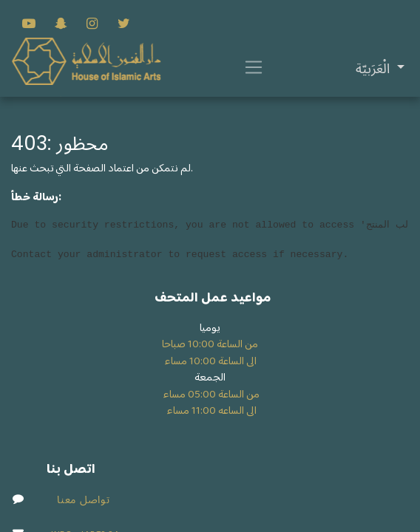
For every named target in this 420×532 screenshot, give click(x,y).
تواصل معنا (83, 499)
